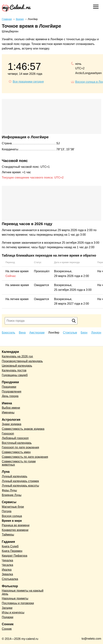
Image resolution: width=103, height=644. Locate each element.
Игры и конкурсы (13, 612)
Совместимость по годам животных (19, 463)
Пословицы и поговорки (18, 603)
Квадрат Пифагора (15, 556)
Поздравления (12, 392)
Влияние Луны (12, 495)
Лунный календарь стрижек (20, 481)
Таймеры (8, 535)
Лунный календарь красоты (20, 486)
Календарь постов (14, 370)
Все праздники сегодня (28, 82)
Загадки (7, 608)
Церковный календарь (17, 366)
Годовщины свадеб (15, 375)
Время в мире (12, 521)
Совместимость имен (16, 452)
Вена (22, 333)
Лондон (96, 333)
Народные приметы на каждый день (23, 592)
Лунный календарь (15, 476)
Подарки (8, 617)
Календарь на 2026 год (17, 356)
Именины (8, 412)
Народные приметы (15, 598)
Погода (7, 511)
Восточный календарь (17, 443)
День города (10, 396)
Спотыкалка (10, 579)
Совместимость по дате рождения (25, 457)
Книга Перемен (12, 551)
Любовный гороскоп (15, 438)
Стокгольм (70, 333)
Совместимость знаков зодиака (23, 429)
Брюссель (8, 333)
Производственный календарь (22, 361)
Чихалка (7, 560)
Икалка (7, 570)
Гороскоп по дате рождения (20, 447)
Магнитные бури (13, 507)
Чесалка (7, 565)
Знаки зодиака (12, 424)
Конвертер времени (15, 530)
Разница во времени (16, 525)
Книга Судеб (10, 546)
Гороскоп (8, 434)
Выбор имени (11, 408)
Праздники (9, 387)
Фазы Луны (9, 490)
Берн (84, 333)
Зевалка (7, 574)
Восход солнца (12, 516)
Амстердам (37, 333)
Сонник (7, 629)
